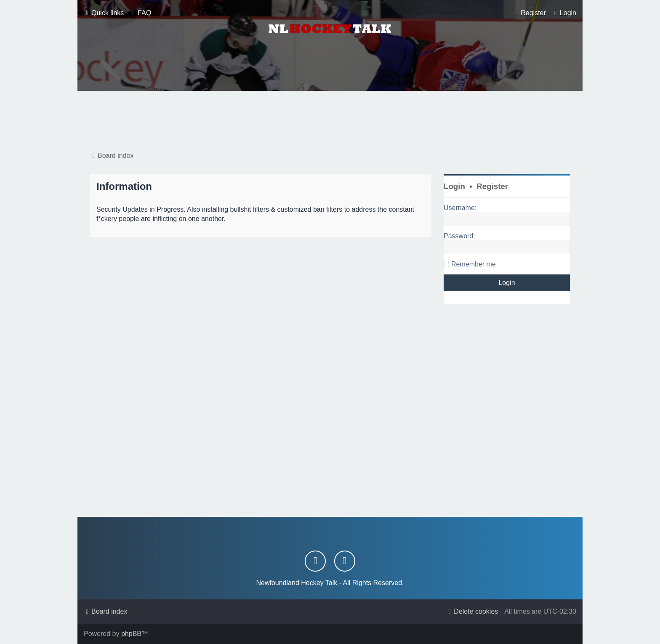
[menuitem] (141, 13)
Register (492, 186)
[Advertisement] (330, 114)
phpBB (131, 634)
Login (454, 186)
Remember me (474, 264)
